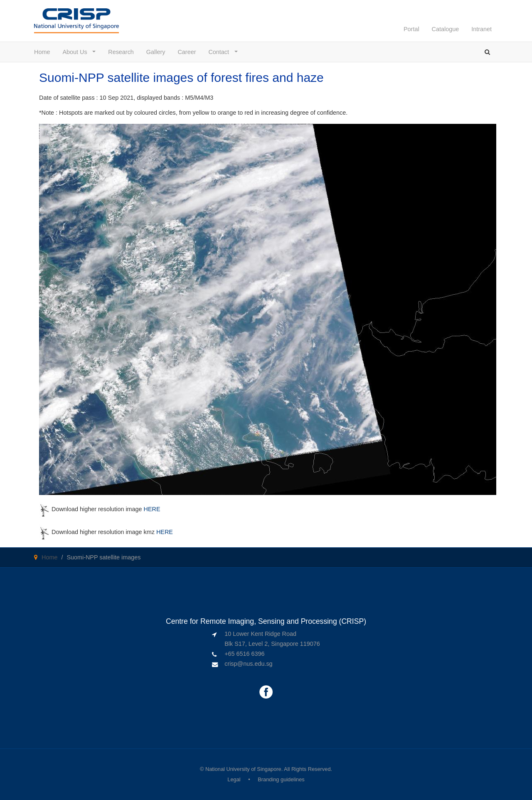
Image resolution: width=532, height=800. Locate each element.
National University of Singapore (243, 769)
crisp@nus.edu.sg (248, 664)
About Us (76, 52)
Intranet (482, 29)
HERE (152, 509)
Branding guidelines (281, 779)
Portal (411, 29)
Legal (234, 779)
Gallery (156, 52)
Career (187, 52)
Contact (220, 52)
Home (42, 52)
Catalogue (446, 29)
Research (121, 52)
